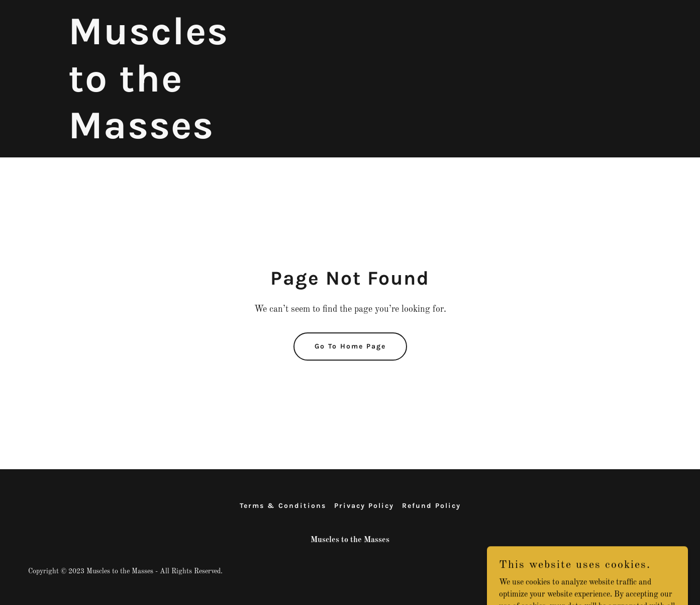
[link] (167, 136)
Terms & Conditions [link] (283, 506)
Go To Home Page (350, 346)
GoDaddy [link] (658, 571)
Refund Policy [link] (431, 506)
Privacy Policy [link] (364, 506)
